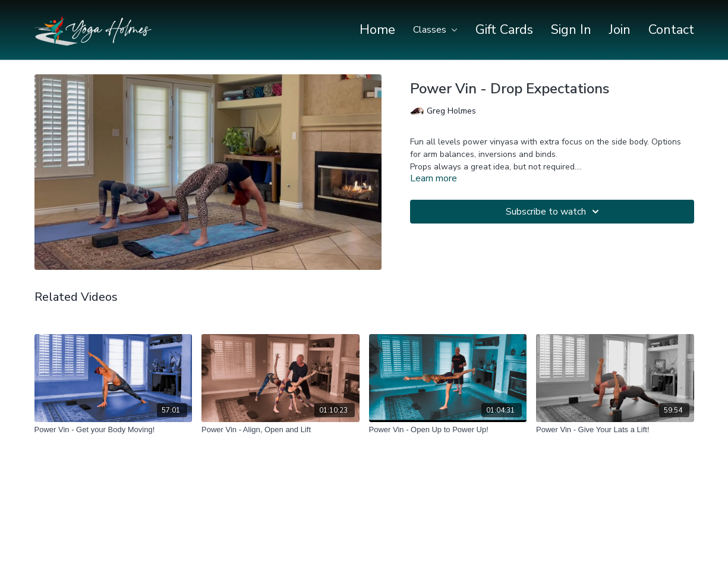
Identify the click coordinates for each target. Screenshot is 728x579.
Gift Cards (504, 30)
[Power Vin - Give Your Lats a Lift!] (615, 430)
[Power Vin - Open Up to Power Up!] (448, 430)
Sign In (571, 30)
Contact (671, 30)
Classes (435, 30)
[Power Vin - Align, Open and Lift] (281, 430)
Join (620, 30)
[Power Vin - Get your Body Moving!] (114, 430)
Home (377, 30)
